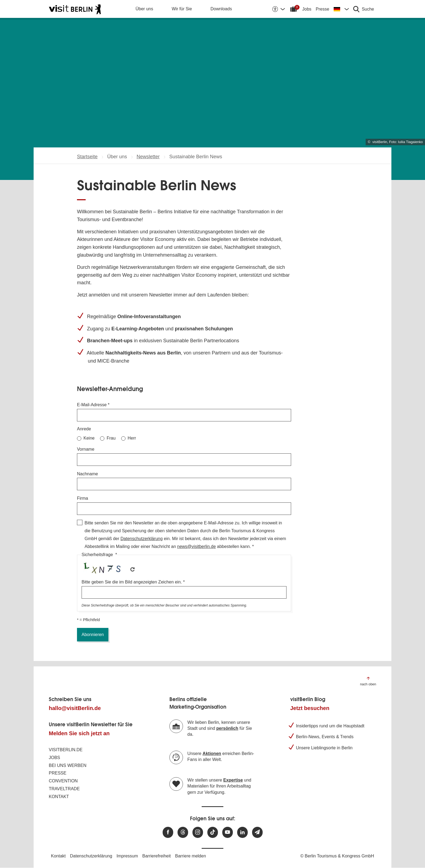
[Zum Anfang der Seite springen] (368, 681)
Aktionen (212, 754)
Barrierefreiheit (157, 856)
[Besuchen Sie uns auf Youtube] (228, 832)
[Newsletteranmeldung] (257, 832)
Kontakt (59, 797)
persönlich (227, 728)
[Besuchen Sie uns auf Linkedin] (242, 832)
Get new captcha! (133, 569)
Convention (63, 781)
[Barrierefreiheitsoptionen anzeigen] (278, 9)
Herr (132, 438)
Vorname (86, 449)
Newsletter (148, 157)
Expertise (233, 780)
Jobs (307, 9)
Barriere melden (191, 856)
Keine (89, 438)
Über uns (144, 9)
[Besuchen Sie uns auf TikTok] (213, 832)
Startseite (87, 157)
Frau (111, 438)
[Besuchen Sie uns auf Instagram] (198, 832)
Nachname (87, 474)
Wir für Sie (182, 9)
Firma (83, 498)
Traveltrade (64, 789)
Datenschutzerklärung (141, 539)
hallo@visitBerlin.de (75, 708)
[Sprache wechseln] (341, 9)
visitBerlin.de (66, 750)
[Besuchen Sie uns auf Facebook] (168, 832)
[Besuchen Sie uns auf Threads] (183, 832)
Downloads (221, 9)
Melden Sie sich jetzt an (79, 733)
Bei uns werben (68, 765)
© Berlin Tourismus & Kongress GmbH (337, 856)
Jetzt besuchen (310, 708)
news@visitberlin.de (197, 546)
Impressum (127, 856)
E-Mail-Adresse (92, 405)
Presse (323, 9)
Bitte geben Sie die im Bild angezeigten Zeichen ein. (132, 582)
